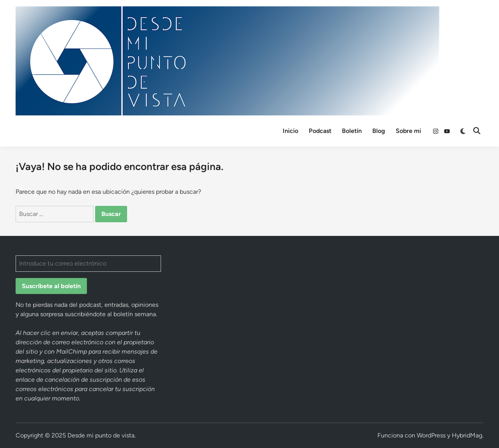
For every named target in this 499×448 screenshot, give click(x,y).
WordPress (431, 435)
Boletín (352, 131)
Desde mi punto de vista (101, 435)
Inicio (290, 131)
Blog (379, 131)
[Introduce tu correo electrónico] (88, 264)
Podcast (320, 131)
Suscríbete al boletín (51, 286)
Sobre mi (408, 131)
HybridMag (467, 435)
